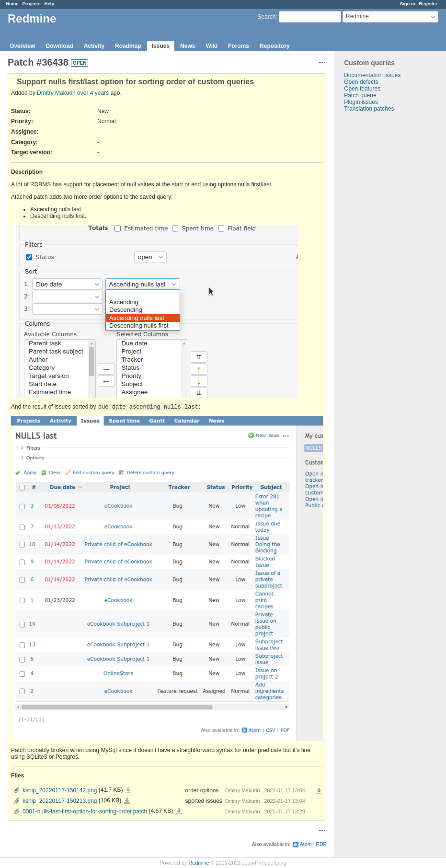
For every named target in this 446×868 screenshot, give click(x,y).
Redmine (199, 863)
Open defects (361, 82)
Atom (306, 844)
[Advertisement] (382, 263)
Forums (239, 46)
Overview (22, 46)
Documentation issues (372, 75)
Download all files (319, 791)
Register (428, 4)
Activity (94, 46)
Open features (362, 89)
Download (59, 46)
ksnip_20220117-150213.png (60, 801)
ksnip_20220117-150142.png (60, 790)
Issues (161, 46)
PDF (321, 844)
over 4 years (93, 93)
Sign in (408, 4)
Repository (275, 46)
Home (12, 4)
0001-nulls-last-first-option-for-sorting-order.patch (85, 811)
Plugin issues (361, 102)
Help (50, 4)
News (188, 46)
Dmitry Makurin (57, 93)
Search (266, 17)
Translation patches (369, 109)
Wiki (212, 46)
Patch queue (360, 95)
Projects (32, 4)
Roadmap (128, 46)
